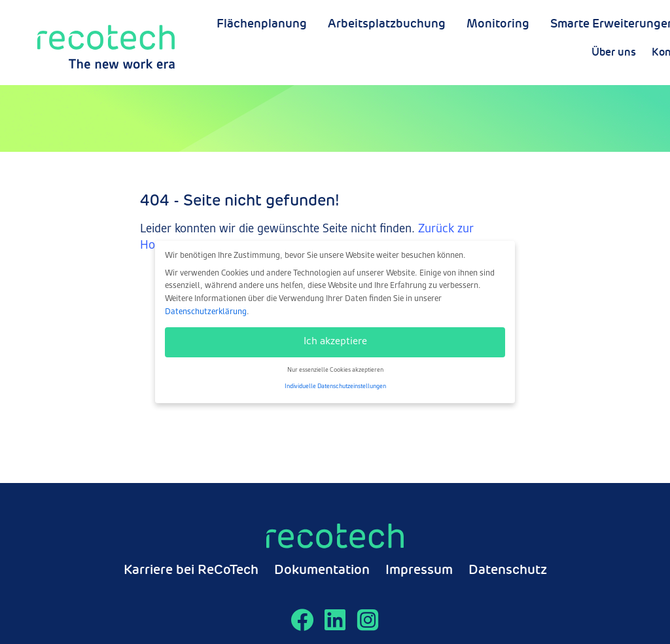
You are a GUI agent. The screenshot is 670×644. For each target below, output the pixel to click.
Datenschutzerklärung (206, 312)
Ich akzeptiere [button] (335, 342)
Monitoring (498, 58)
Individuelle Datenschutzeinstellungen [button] (335, 386)
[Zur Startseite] (106, 40)
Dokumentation (322, 571)
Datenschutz (508, 571)
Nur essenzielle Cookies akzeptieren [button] (335, 370)
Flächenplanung (262, 58)
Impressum (419, 571)
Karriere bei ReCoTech (191, 571)
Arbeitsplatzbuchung (387, 58)
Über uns (633, 31)
